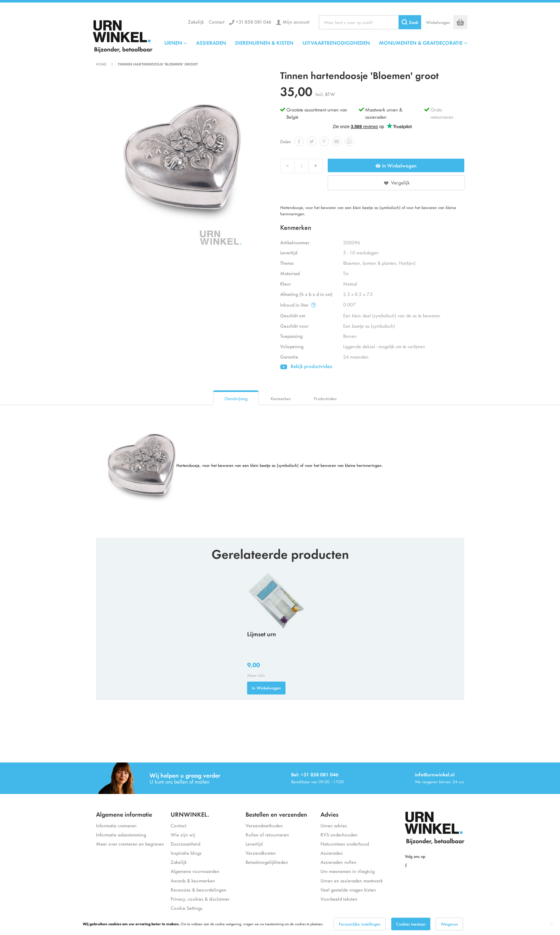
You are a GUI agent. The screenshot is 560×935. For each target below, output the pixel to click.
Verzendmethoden (264, 825)
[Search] (410, 22)
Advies (329, 814)
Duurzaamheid (185, 844)
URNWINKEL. (190, 814)
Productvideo (325, 398)
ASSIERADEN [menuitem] (211, 42)
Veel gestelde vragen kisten (348, 890)
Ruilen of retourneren (267, 834)
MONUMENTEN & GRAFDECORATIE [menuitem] (421, 42)
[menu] (316, 42)
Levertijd (254, 844)
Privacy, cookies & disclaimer (200, 899)
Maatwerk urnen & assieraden (384, 113)
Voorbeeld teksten (339, 899)
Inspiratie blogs (186, 853)
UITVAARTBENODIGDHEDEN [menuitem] (336, 42)
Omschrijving (236, 398)
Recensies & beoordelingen (198, 890)
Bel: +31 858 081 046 (315, 774)
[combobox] (370, 22)
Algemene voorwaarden (195, 871)
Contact (217, 22)
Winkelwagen (438, 22)
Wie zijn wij (183, 834)
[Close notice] (552, 924)
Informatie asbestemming (121, 834)
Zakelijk (196, 22)
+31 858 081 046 (254, 22)
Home (101, 64)
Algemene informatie (124, 814)
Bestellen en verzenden (276, 814)
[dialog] (280, 924)
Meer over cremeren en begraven (130, 844)
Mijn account (296, 22)
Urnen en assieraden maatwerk (352, 880)
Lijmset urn (262, 634)
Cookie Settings (187, 908)
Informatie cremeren (116, 825)
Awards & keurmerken (193, 880)
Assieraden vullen (338, 862)
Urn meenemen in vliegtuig (348, 871)
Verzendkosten (261, 853)
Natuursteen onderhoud (345, 844)
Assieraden (332, 853)
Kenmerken (281, 398)
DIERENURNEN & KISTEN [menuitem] (264, 42)
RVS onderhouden (339, 834)
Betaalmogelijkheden (267, 862)
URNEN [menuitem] (173, 42)
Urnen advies (334, 825)
